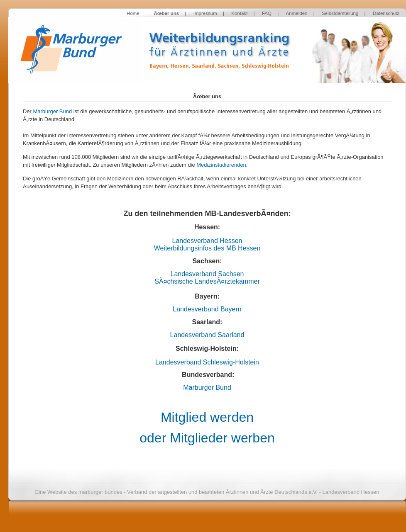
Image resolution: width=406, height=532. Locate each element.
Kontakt (239, 13)
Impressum (205, 13)
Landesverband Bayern (207, 309)
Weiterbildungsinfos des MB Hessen (207, 248)
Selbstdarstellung (340, 13)
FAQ (267, 13)
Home (133, 13)
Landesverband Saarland (207, 335)
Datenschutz (386, 13)
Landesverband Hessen (207, 241)
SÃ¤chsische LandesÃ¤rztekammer (207, 281)
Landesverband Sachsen (207, 274)
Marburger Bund (52, 111)
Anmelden (297, 13)
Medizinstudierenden (221, 165)
